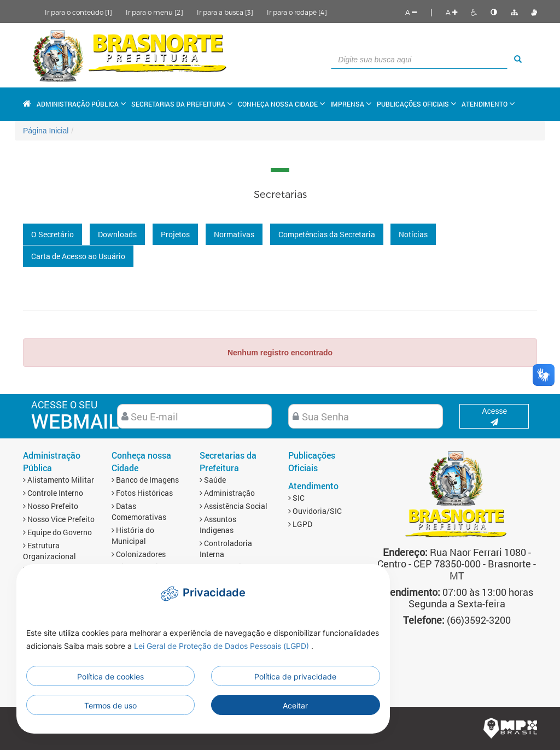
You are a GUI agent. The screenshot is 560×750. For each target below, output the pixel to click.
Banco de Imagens (145, 480)
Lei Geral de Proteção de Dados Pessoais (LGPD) (223, 646)
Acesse (494, 416)
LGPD (300, 524)
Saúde (213, 480)
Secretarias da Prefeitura (228, 461)
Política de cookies (110, 676)
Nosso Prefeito (51, 506)
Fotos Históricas (142, 493)
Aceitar (295, 705)
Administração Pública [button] (81, 104)
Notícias (413, 234)
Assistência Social (234, 506)
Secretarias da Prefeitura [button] (182, 104)
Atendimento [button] (488, 104)
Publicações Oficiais (416, 104)
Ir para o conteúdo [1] (78, 12)
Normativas (234, 234)
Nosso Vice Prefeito (59, 519)
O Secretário (52, 234)
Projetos (175, 234)
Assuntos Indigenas (218, 525)
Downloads (117, 234)
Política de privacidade (295, 676)
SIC (296, 498)
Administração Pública (52, 461)
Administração (227, 493)
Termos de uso (110, 705)
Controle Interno (53, 493)
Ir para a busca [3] (225, 12)
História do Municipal (133, 535)
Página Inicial (46, 131)
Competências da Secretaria (327, 234)
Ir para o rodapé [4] (297, 12)
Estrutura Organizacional (49, 551)
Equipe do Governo (57, 532)
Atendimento (313, 486)
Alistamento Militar (59, 480)
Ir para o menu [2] (154, 12)
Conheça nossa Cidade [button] (281, 104)
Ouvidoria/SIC (315, 511)
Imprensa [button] (351, 104)
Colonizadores (139, 554)
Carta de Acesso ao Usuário (78, 256)
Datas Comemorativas (139, 511)
